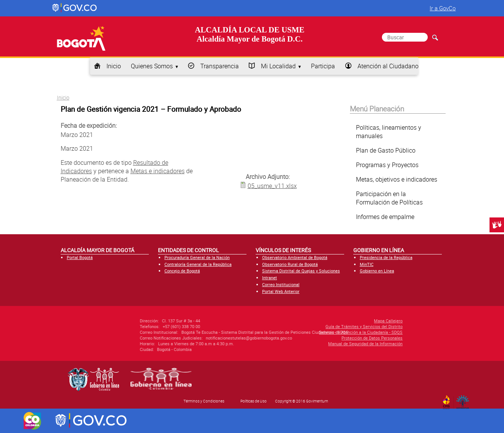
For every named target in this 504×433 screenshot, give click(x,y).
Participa (323, 66)
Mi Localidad (278, 66)
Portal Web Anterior (281, 291)
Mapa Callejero (350, 321)
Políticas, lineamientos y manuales (389, 132)
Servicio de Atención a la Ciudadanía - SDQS (323, 332)
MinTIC (367, 264)
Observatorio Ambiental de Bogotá (295, 257)
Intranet (270, 278)
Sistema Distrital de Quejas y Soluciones (301, 271)
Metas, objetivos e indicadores (397, 179)
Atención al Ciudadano (388, 66)
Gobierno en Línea (377, 271)
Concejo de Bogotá (182, 271)
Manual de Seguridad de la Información (328, 344)
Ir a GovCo (443, 8)
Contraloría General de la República (198, 264)
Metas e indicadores (158, 171)
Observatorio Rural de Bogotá (290, 264)
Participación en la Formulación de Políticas (389, 198)
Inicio (114, 66)
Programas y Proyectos (387, 165)
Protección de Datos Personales (334, 338)
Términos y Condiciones (204, 401)
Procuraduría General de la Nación (197, 257)
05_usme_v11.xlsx (272, 185)
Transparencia (220, 66)
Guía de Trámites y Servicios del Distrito (326, 326)
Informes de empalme (385, 217)
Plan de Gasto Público (386, 150)
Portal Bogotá (80, 257)
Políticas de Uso (254, 401)
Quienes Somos (152, 66)
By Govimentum (464, 400)
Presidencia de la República (386, 257)
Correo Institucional (281, 284)
